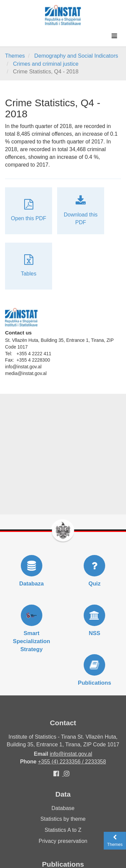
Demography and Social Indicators (76, 56)
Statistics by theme (63, 819)
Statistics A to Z (63, 830)
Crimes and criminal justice (46, 64)
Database (63, 808)
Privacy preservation (63, 841)
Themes (15, 56)
